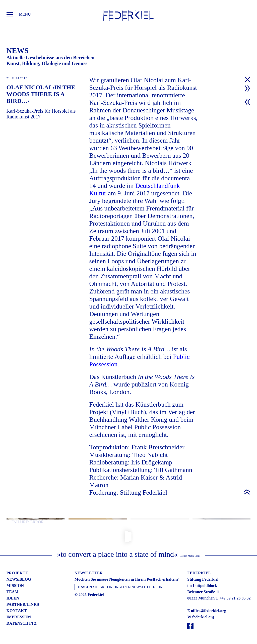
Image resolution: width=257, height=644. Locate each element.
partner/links (23, 604)
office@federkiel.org (209, 611)
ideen (13, 598)
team (13, 592)
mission (15, 586)
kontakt (17, 611)
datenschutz (22, 623)
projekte (17, 573)
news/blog (19, 579)
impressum (19, 617)
